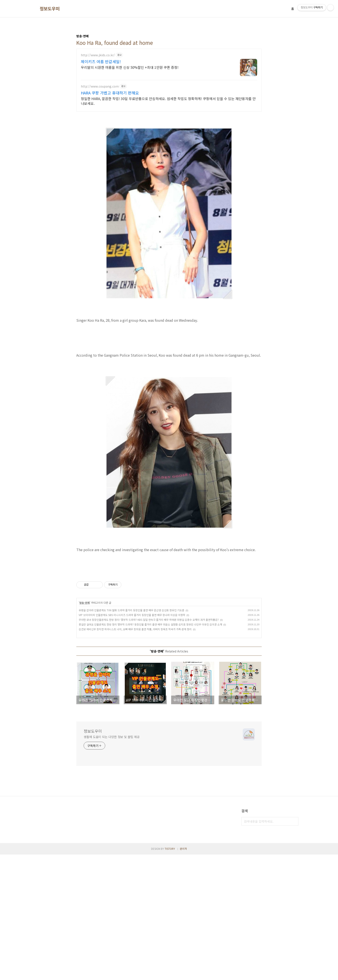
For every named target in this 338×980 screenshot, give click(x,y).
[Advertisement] (169, 370)
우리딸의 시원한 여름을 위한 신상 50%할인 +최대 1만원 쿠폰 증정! (130, 67)
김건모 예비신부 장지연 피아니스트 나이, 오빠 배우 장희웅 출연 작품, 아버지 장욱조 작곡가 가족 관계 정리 (135, 755)
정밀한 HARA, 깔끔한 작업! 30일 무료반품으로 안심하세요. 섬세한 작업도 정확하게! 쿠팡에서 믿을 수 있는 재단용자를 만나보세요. (168, 101)
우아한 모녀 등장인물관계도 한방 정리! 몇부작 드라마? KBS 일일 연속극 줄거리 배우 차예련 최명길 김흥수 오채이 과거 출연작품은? (149, 745)
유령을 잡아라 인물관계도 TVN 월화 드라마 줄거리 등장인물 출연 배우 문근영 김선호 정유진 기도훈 (131, 736)
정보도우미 (50, 9)
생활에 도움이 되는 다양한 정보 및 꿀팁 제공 (112, 862)
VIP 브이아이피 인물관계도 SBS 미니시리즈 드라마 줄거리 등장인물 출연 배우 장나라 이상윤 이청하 (132, 740)
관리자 (183, 974)
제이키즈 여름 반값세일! (101, 61)
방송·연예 (84, 728)
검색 (294, 947)
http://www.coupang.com (100, 86)
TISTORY (170, 974)
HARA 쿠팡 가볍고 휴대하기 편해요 (110, 93)
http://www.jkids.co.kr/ (98, 55)
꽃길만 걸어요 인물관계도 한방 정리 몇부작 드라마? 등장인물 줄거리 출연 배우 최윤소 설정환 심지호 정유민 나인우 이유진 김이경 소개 (150, 750)
